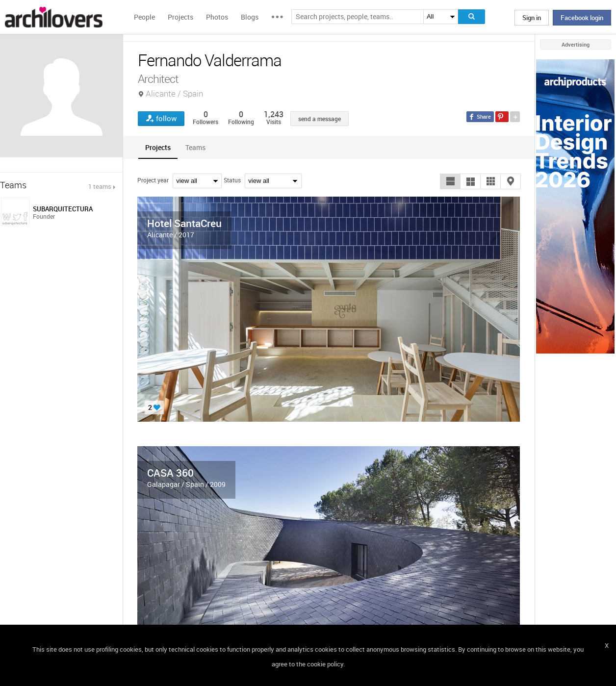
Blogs (250, 17)
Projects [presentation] (158, 147)
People (144, 17)
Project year (153, 180)
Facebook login (582, 18)
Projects (180, 17)
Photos (217, 17)
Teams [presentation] (195, 147)
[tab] (158, 147)
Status (232, 180)
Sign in (532, 18)
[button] (450, 181)
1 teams (100, 186)
